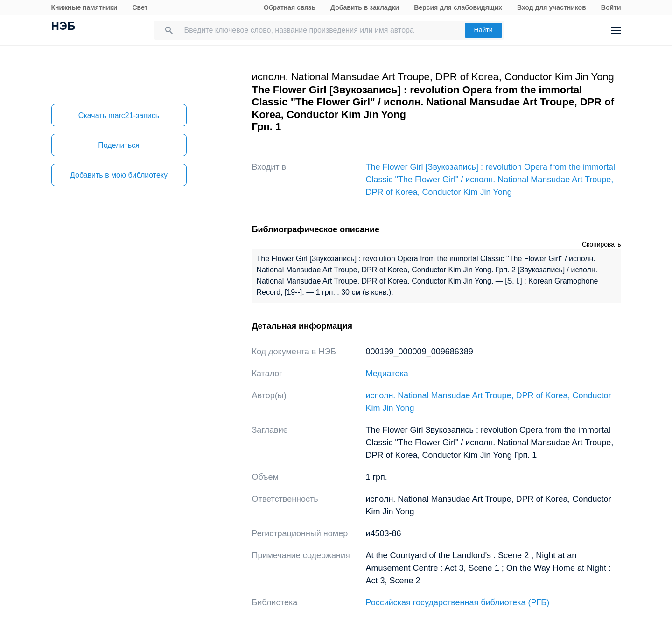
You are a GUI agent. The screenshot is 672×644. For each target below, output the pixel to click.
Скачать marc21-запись (119, 115)
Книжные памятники (84, 7)
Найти (483, 30)
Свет (140, 7)
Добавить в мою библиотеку (119, 175)
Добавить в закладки (365, 7)
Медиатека (387, 374)
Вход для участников (552, 7)
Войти (611, 7)
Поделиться (119, 145)
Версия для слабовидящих (458, 7)
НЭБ (63, 27)
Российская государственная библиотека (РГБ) (458, 602)
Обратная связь (290, 7)
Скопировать (602, 244)
